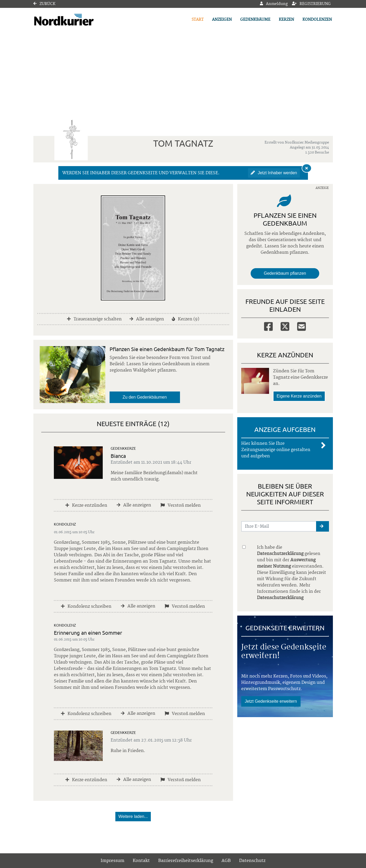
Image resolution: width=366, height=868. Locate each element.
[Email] (301, 326)
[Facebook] (268, 326)
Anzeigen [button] (222, 20)
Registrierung (311, 4)
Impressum (112, 861)
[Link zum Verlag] (79, 20)
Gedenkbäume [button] (255, 20)
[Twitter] (285, 326)
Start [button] (198, 20)
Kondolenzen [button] (317, 20)
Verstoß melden (181, 505)
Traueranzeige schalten (94, 319)
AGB (226, 861)
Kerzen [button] (286, 20)
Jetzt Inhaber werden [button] (274, 173)
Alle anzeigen (147, 319)
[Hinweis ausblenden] (307, 168)
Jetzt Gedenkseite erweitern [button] (271, 701)
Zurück (44, 4)
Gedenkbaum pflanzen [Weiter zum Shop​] (285, 273)
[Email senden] (279, 526)
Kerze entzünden (86, 505)
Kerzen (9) (185, 319)
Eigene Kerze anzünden (299, 396)
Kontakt (141, 861)
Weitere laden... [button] (133, 816)
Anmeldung (274, 4)
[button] (323, 526)
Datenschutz (252, 861)
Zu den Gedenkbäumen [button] (145, 397)
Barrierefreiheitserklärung (186, 861)
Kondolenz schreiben (86, 606)
